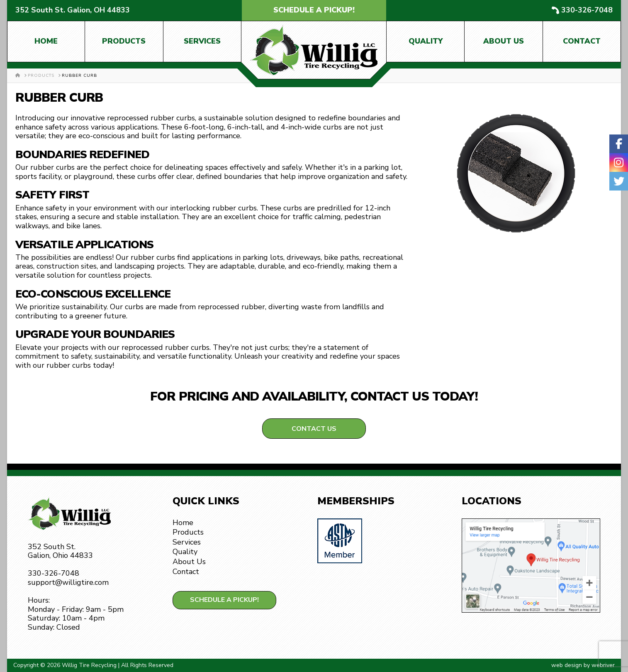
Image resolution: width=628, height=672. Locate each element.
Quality (426, 41)
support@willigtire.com (68, 582)
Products (124, 41)
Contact (582, 41)
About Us (504, 41)
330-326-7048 (587, 10)
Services (202, 41)
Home (46, 41)
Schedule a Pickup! (314, 10)
